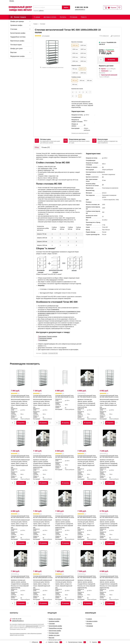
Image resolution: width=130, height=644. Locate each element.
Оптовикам (73, 17)
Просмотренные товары (76, 642)
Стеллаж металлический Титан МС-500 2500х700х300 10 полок (20, 396)
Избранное (36, 642)
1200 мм (83, 45)
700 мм (75, 69)
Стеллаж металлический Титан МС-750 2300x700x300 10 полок (109, 456)
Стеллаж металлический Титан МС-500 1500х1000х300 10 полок (87, 456)
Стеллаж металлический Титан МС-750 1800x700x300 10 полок (109, 517)
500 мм (89, 80)
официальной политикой (32, 626)
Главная (35, 24)
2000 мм (75, 53)
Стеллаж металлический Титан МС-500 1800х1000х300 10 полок (43, 577)
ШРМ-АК (41, 11)
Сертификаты (43, 340)
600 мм (75, 84)
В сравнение (115, 36)
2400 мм (83, 57)
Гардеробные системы (18, 37)
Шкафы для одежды (17, 21)
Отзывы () (46, 147)
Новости (84, 17)
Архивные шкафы (16, 25)
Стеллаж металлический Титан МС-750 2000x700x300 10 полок (87, 396)
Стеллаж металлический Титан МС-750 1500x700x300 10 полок (109, 577)
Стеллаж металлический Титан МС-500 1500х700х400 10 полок (42, 396)
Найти (66, 7)
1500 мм (75, 49)
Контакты (63, 17)
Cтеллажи (14, 29)
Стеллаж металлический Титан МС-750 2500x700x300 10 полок (20, 577)
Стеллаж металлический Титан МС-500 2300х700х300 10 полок (65, 456)
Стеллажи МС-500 (53, 353)
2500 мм (75, 61)
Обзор (37, 147)
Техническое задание (45, 338)
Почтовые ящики (16, 45)
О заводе (37, 17)
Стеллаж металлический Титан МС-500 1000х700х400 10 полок (109, 396)
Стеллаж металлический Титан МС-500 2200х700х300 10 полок (20, 517)
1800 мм (83, 49)
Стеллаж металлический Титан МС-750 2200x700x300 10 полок (42, 456)
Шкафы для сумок (16, 49)
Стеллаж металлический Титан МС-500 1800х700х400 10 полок (87, 517)
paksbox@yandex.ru (80, 10)
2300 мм (75, 57)
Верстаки (13, 52)
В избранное (104, 36)
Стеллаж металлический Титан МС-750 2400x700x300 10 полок (65, 517)
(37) (15, 394)
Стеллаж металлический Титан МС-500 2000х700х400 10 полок (65, 577)
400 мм (82, 80)
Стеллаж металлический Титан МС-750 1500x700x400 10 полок (87, 577)
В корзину (111, 60)
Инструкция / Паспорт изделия (48, 336)
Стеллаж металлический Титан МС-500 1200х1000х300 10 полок (43, 517)
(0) (82, 394)
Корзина (95, 642)
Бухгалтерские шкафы (18, 33)
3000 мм (83, 61)
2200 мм (83, 53)
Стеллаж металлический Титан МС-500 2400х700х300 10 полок (65, 396)
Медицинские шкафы (18, 56)
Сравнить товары (54, 642)
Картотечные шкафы (17, 41)
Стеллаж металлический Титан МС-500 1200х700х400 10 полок (20, 456)
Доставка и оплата (50, 17)
